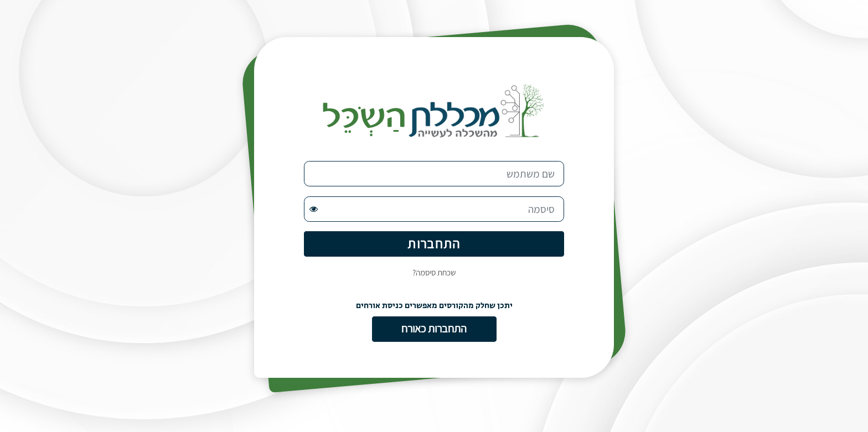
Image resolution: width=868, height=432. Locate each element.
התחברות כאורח (434, 329)
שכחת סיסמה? (434, 272)
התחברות (434, 243)
